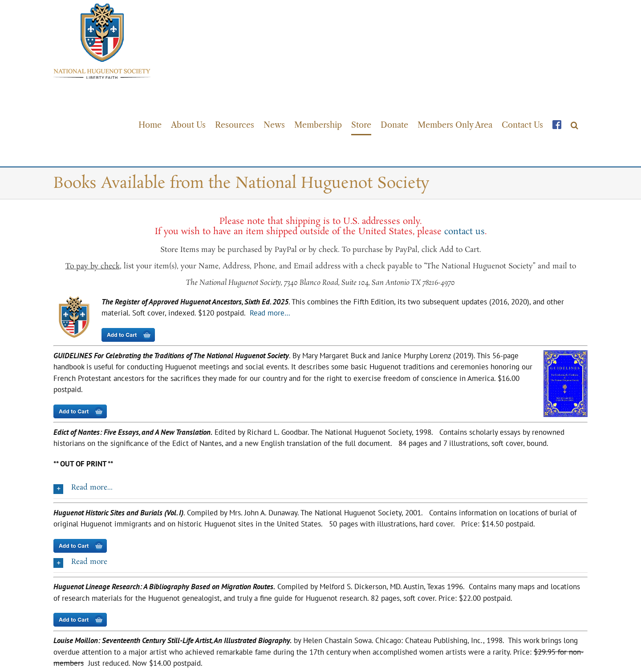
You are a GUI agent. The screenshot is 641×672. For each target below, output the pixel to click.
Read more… (270, 312)
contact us (465, 231)
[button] (574, 125)
